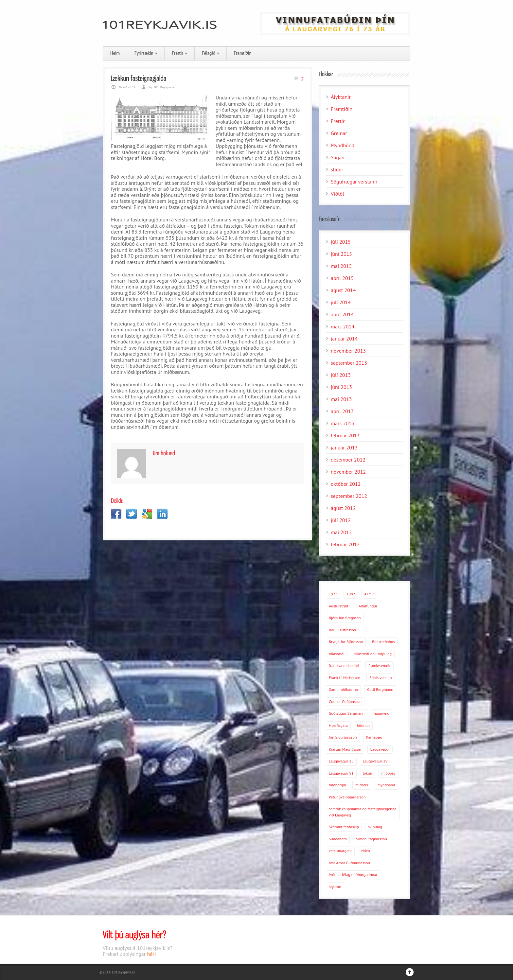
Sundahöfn (338, 839)
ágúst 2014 (343, 290)
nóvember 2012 (348, 472)
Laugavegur (380, 749)
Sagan (338, 157)
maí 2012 (341, 532)
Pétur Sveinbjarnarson (347, 797)
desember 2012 (348, 460)
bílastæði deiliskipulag (373, 654)
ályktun (335, 887)
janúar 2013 (344, 447)
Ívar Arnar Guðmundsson (349, 863)
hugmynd (381, 713)
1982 (351, 594)
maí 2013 (341, 399)
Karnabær (374, 737)
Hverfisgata (338, 725)
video (365, 851)
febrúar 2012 (345, 544)
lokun (368, 773)
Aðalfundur (368, 606)
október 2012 (346, 484)
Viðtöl (337, 194)
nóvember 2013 (348, 351)
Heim (115, 53)
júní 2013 (341, 387)
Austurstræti (339, 606)
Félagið (211, 53)
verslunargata (340, 851)
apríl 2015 (342, 278)
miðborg (388, 773)
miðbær (362, 785)
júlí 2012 (341, 520)
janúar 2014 (344, 339)
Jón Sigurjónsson (343, 737)
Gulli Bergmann (380, 689)
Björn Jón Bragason (345, 618)
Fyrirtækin (146, 53)
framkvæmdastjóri (344, 665)
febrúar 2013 (345, 435)
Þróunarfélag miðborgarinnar (353, 875)
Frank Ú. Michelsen (345, 678)
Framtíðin (243, 53)
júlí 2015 (341, 242)
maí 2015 (341, 266)
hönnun (363, 725)
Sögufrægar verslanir (354, 182)
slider (337, 169)
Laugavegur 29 (375, 761)
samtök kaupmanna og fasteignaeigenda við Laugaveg (363, 812)
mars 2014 (343, 326)
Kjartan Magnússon (345, 749)
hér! (152, 954)
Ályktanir (341, 97)
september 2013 (349, 363)
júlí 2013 (341, 375)
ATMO (369, 594)
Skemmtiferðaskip (344, 827)
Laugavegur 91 (341, 773)
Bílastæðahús (383, 642)
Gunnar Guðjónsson (345, 701)
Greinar (339, 133)
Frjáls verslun (380, 678)
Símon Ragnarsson (371, 839)
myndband (386, 785)
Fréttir (179, 53)
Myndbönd (343, 145)
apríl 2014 (342, 314)
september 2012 (349, 496)
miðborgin (337, 785)
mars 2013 (343, 423)
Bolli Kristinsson (342, 630)
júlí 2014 (341, 302)
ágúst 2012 (343, 508)
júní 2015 (341, 254)
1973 (333, 594)
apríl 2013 (342, 411)
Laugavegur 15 (341, 761)
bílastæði (337, 654)
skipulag (375, 827)
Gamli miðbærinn (343, 689)
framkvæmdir (380, 665)
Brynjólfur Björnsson (346, 642)
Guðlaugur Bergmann (347, 713)
